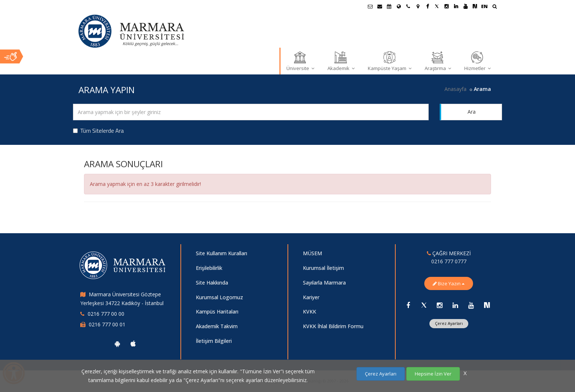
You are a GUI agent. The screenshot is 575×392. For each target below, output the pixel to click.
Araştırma (438, 61)
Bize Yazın (449, 283)
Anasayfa (455, 89)
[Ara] (495, 7)
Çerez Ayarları (449, 323)
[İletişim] (408, 6)
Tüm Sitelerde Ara (98, 131)
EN (484, 6)
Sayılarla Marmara (324, 283)
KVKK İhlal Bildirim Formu (333, 326)
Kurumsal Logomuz (219, 297)
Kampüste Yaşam (390, 61)
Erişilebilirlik (209, 268)
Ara (472, 112)
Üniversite (300, 61)
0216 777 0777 (449, 261)
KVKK (310, 312)
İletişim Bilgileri (214, 341)
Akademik (341, 61)
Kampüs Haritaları (217, 312)
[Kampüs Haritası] (418, 6)
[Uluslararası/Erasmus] (399, 6)
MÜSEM (312, 253)
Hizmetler (477, 61)
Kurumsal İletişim (323, 268)
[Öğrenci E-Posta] (370, 6)
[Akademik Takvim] (389, 6)
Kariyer (311, 297)
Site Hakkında (212, 283)
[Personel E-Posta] (380, 6)
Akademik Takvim (217, 326)
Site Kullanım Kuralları (221, 253)
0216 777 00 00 (106, 314)
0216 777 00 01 (107, 324)
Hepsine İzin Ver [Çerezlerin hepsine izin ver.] (433, 374)
